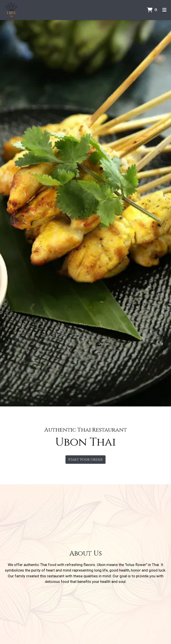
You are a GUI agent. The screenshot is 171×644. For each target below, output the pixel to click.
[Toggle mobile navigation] (164, 10)
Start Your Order (85, 460)
